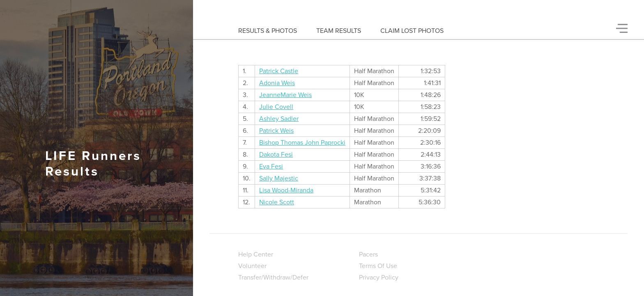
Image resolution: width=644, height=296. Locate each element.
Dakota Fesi (276, 155)
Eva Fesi (271, 166)
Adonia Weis (277, 83)
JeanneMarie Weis (285, 95)
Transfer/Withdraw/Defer (273, 277)
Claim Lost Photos (412, 31)
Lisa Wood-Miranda (286, 190)
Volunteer (252, 266)
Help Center (256, 254)
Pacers (368, 254)
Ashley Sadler (279, 119)
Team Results (339, 31)
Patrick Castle (279, 71)
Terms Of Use (378, 266)
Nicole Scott (277, 202)
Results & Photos (268, 31)
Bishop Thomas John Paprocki (302, 143)
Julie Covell (276, 107)
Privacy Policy (379, 277)
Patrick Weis (276, 131)
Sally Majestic (279, 178)
